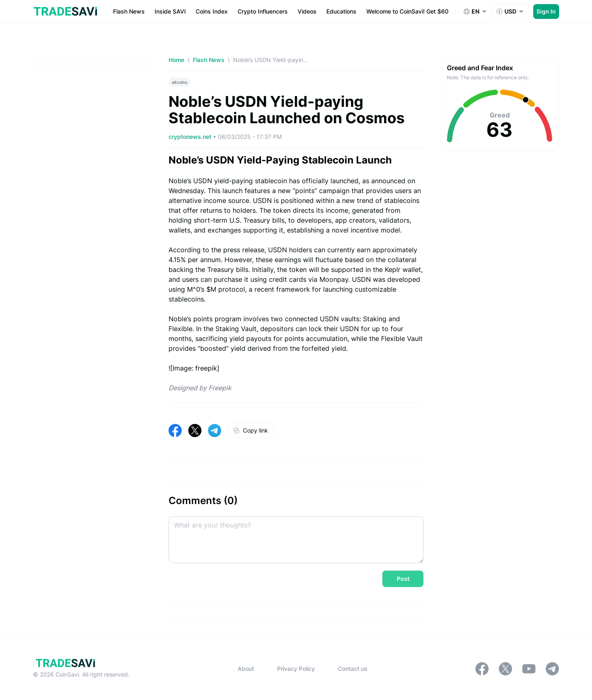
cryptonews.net (191, 137)
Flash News (209, 60)
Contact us (353, 669)
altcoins (179, 82)
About (246, 669)
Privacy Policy (296, 669)
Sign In (546, 11)
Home (176, 60)
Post (403, 579)
